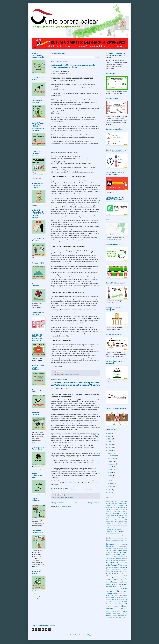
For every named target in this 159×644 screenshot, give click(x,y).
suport (119, 613)
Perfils (120, 596)
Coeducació (116, 520)
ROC (116, 609)
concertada (125, 530)
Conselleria (109, 540)
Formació (114, 565)
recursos (108, 606)
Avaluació (117, 512)
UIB (107, 617)
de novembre (112, 458)
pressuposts (115, 602)
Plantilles (124, 599)
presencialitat (109, 602)
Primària (121, 602)
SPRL (114, 613)
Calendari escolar (117, 514)
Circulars (124, 518)
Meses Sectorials (120, 584)
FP (119, 565)
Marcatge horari (117, 582)
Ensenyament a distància (114, 558)
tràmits (115, 615)
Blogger (90, 635)
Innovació (125, 569)
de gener (110, 486)
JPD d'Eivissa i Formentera (121, 574)
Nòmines (124, 589)
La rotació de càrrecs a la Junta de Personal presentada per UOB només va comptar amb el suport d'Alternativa (75, 384)
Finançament (112, 563)
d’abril (110, 478)
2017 (110, 448)
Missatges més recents (58, 503)
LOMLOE (116, 580)
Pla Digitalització (119, 598)
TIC (123, 613)
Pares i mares (124, 594)
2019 (110, 442)
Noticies (109, 591)
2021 (110, 436)
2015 (110, 453)
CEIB (120, 516)
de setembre (111, 464)
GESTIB (122, 565)
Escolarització (114, 560)
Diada (114, 548)
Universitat (111, 617)
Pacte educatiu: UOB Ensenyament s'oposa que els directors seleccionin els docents (73, 66)
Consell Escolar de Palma (120, 538)
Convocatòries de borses (121, 542)
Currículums (125, 544)
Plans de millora (116, 600)
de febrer (111, 483)
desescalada (109, 548)
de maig (110, 475)
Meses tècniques (111, 587)
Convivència (124, 540)
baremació (125, 512)
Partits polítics (110, 596)
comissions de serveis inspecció (119, 528)
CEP (123, 516)
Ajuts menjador (123, 503)
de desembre (112, 456)
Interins (110, 573)
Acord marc (124, 501)
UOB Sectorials (118, 617)
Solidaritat (109, 613)
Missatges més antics (93, 503)
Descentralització (123, 546)
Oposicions (122, 591)
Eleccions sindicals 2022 (119, 556)
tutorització (121, 615)
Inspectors (110, 571)
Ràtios (125, 604)
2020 (110, 439)
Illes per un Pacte (74, 374)
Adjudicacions (110, 503)
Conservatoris (117, 540)
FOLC (121, 563)
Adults (117, 503)
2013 (110, 493)
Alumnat (108, 505)
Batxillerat (109, 514)
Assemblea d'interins (112, 507)
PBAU (116, 596)
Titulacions (109, 615)
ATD (114, 510)
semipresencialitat (110, 611)
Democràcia (110, 546)
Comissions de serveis (111, 526)
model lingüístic (110, 589)
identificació (117, 567)
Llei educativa (117, 578)
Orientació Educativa (112, 594)
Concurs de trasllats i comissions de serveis (117, 533)
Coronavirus (110, 544)
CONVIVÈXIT (110, 542)
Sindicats (124, 611)
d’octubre (111, 461)
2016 (110, 450)
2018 (110, 445)
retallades (116, 606)
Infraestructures (116, 569)
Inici (76, 503)
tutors (126, 615)
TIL (126, 613)
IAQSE (111, 567)
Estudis (120, 560)
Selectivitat (124, 609)
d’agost (110, 467)
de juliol (110, 470)
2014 (110, 490)
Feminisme (125, 560)
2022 (110, 433)
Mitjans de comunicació (122, 587)
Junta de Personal (69, 498)
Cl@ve (108, 520)
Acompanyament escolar (112, 501)
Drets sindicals (117, 550)
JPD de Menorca (111, 576)
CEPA (126, 516)
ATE (117, 510)
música (118, 589)
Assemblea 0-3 (123, 505)
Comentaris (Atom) (65, 506)
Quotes (120, 604)
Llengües (125, 578)
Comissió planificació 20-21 (120, 524)
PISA (113, 598)
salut (119, 609)
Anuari (114, 505)
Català (116, 515)
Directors (67, 374)
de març (110, 481)
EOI (123, 558)
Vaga (123, 617)
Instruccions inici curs (121, 571)
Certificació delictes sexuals (113, 518)
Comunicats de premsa (114, 530)
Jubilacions (119, 576)
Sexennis (118, 611)
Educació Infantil (116, 552)
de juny (110, 472)
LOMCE (109, 580)
